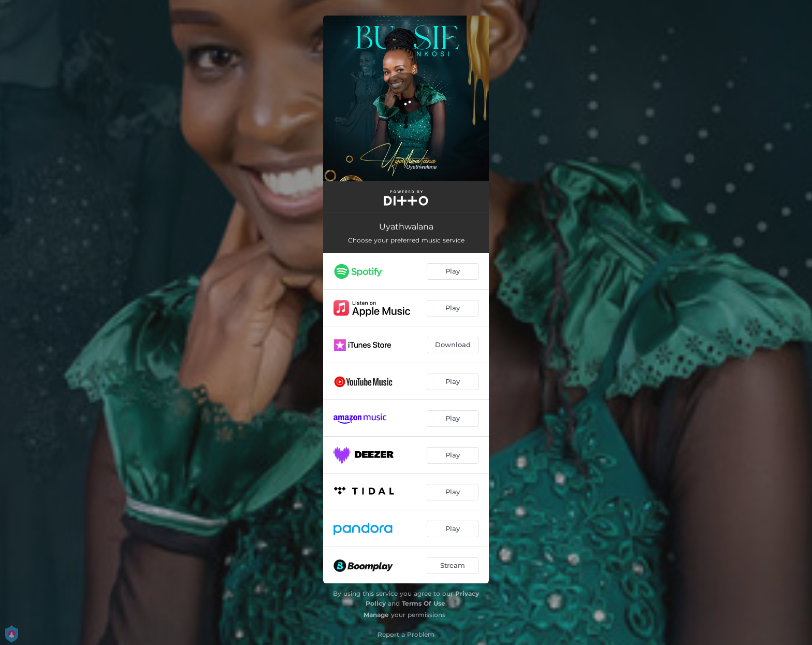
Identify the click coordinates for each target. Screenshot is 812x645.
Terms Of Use (424, 603)
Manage (376, 615)
